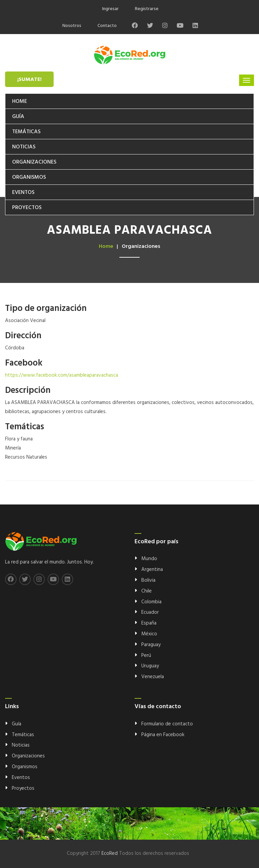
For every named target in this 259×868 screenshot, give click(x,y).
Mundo (149, 559)
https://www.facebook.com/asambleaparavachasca (62, 375)
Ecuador (150, 612)
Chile (147, 591)
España (149, 623)
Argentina (152, 570)
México (149, 634)
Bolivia (148, 580)
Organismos (29, 177)
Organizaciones (34, 162)
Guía (18, 117)
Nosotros (72, 26)
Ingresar (110, 9)
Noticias (24, 147)
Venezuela (153, 677)
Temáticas (26, 132)
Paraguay (151, 645)
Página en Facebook (163, 735)
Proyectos (27, 208)
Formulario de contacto (167, 724)
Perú (146, 656)
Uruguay (150, 666)
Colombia (151, 602)
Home (20, 102)
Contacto (107, 26)
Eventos (23, 193)
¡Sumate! (29, 80)
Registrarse (147, 9)
